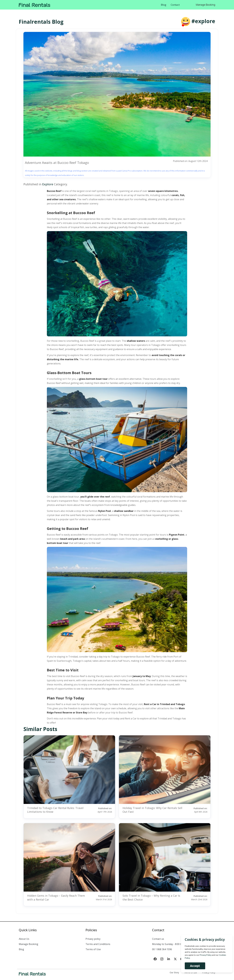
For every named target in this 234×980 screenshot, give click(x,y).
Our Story (174, 972)
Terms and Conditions (98, 944)
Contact (175, 5)
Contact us (158, 939)
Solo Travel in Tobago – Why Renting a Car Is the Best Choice (151, 897)
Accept (193, 966)
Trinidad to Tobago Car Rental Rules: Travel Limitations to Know (55, 810)
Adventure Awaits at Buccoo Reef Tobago (57, 163)
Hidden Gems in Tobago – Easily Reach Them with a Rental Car (56, 897)
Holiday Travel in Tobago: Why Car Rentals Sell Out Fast (152, 810)
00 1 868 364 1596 (162, 949)
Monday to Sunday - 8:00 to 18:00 (171, 944)
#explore (203, 21)
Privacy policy (93, 939)
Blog (164, 5)
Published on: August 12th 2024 (190, 161)
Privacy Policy (209, 972)
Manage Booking (205, 5)
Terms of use (190, 972)
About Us (24, 939)
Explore (48, 184)
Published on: (101, 810)
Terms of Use (93, 949)
